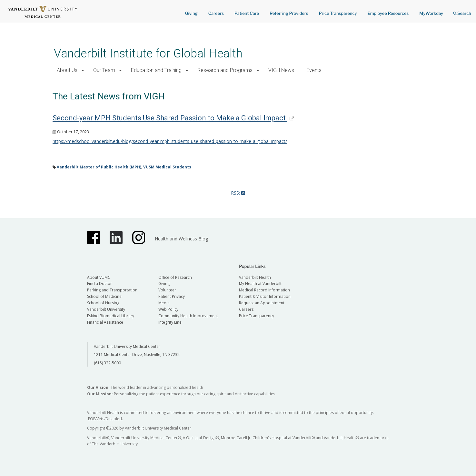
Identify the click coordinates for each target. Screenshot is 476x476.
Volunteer (167, 290)
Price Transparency (338, 13)
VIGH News (281, 70)
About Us (67, 70)
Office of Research (175, 277)
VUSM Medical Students (167, 167)
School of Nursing (103, 303)
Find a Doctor (99, 284)
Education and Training (156, 70)
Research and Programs (225, 70)
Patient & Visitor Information (265, 296)
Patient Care (247, 13)
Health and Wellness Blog (181, 239)
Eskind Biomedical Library (111, 316)
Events (314, 70)
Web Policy (168, 309)
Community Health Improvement (188, 316)
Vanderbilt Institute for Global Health (148, 53)
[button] (83, 71)
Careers (216, 13)
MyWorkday (431, 13)
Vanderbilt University (106, 309)
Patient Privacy (172, 296)
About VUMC (99, 277)
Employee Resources (388, 13)
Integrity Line (170, 322)
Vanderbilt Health (255, 277)
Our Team (104, 70)
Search (462, 11)
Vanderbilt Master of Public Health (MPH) (99, 167)
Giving (191, 13)
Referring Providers (289, 13)
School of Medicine (104, 296)
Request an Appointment (262, 303)
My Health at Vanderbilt (260, 284)
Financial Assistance (105, 322)
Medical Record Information (264, 290)
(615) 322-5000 (107, 363)
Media (164, 303)
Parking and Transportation (112, 290)
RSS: (238, 193)
